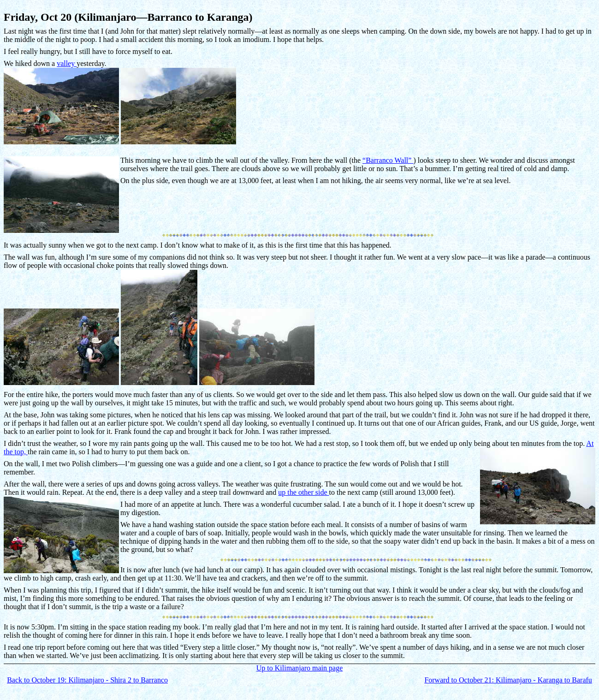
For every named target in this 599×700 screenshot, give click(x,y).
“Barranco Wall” (388, 160)
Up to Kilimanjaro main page (300, 668)
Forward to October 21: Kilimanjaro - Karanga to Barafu (508, 680)
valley (67, 63)
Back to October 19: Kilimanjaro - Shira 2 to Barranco (87, 680)
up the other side (303, 492)
